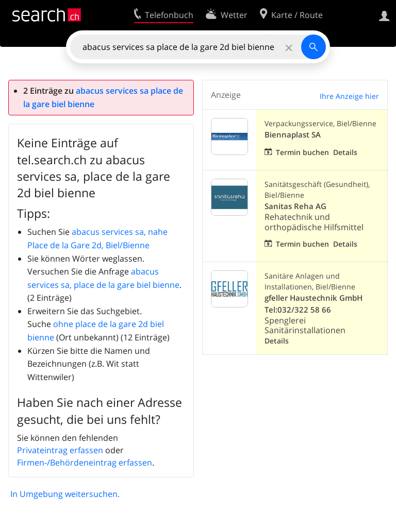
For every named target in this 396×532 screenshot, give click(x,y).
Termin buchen (302, 152)
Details (345, 152)
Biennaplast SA (293, 135)
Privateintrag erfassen (60, 450)
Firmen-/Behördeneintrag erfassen (85, 462)
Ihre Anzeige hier (349, 96)
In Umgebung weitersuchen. (65, 494)
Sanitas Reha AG (295, 206)
